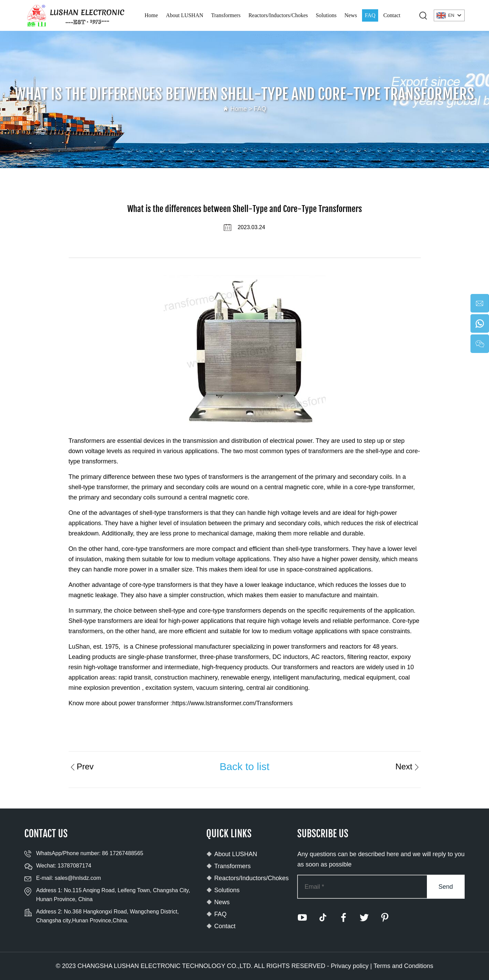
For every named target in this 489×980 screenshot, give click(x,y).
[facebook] (344, 918)
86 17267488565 (123, 853)
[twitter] (364, 918)
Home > (242, 109)
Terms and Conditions (403, 966)
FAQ (370, 15)
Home (151, 15)
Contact (392, 15)
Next (408, 766)
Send (446, 887)
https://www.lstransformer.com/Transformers (232, 703)
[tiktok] (323, 918)
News (351, 15)
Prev (81, 766)
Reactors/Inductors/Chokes (278, 15)
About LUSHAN (184, 15)
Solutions (326, 15)
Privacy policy (350, 966)
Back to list (244, 766)
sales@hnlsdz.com (78, 878)
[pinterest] (385, 918)
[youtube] (302, 918)
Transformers (226, 15)
